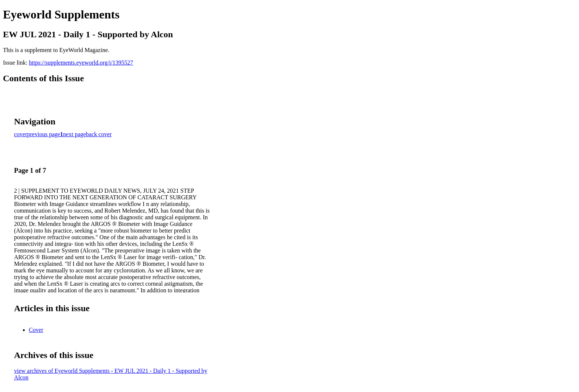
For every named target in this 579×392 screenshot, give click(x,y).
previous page (44, 134)
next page (75, 134)
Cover (36, 330)
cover (21, 134)
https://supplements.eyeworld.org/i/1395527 (81, 63)
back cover (99, 134)
